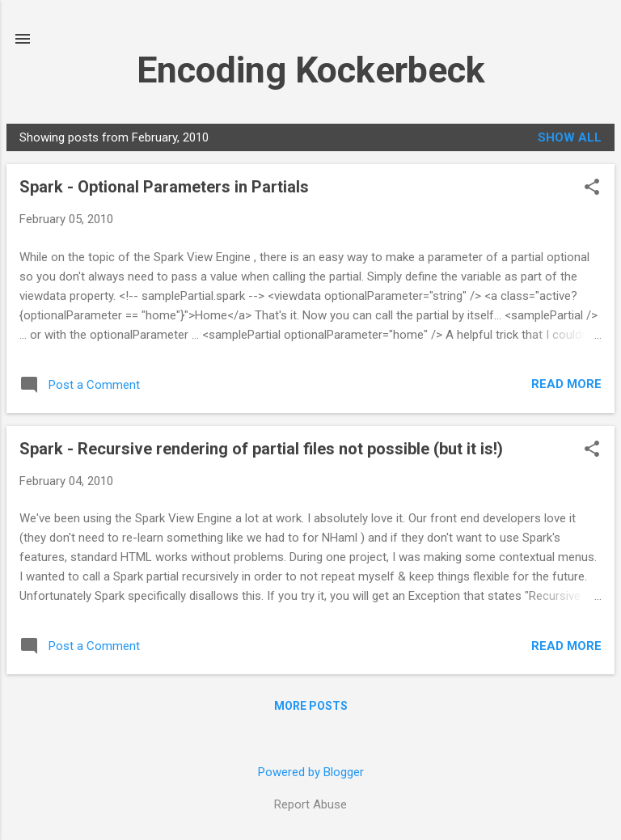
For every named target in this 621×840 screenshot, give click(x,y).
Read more (566, 384)
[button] (592, 188)
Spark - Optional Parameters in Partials (164, 187)
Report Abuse (310, 804)
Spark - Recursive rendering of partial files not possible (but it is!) (261, 449)
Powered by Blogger (311, 772)
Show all (570, 137)
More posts (311, 706)
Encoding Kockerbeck (311, 70)
